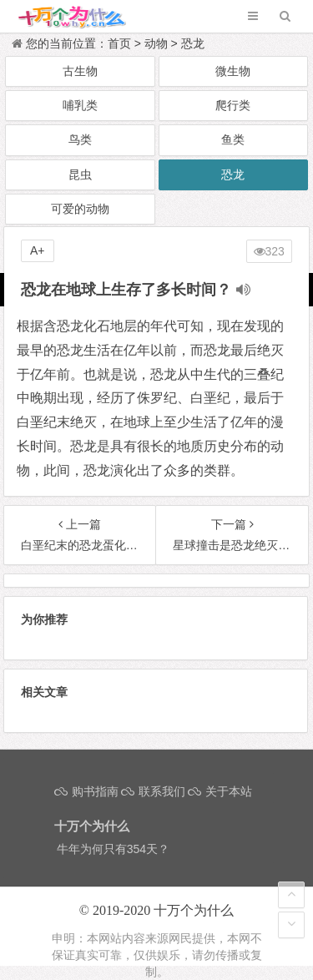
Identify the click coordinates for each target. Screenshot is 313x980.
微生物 (233, 71)
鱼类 (233, 139)
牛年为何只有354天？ (113, 849)
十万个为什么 (194, 910)
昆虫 (80, 174)
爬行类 (233, 105)
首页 (119, 43)
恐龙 (193, 43)
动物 (156, 43)
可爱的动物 (80, 209)
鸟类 (80, 139)
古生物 (80, 71)
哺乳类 (80, 105)
